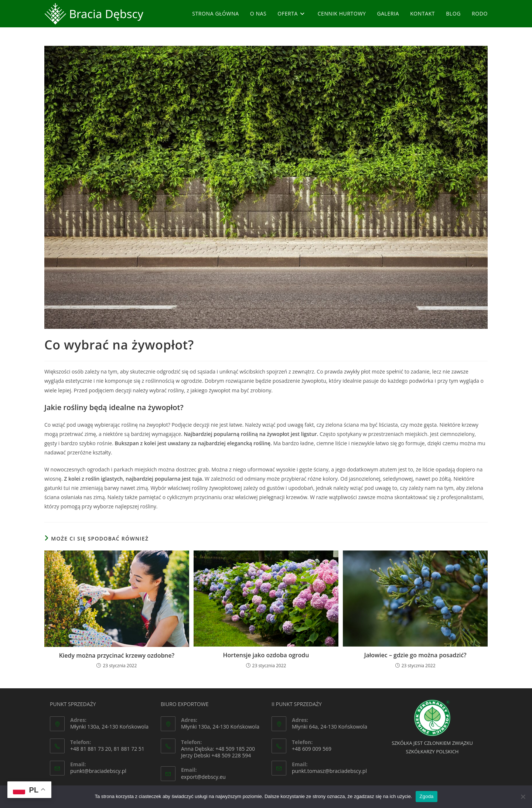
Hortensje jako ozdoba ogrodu (266, 655)
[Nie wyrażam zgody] (523, 797)
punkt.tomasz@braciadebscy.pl (329, 771)
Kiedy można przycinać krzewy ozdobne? (117, 655)
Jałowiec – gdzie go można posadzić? (415, 655)
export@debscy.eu (203, 777)
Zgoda (426, 796)
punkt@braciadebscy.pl (98, 771)
